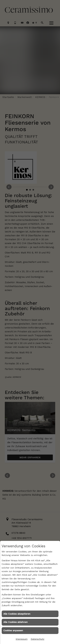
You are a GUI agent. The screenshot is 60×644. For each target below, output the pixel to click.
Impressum (22, 639)
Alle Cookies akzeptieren (17, 614)
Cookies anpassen (13, 630)
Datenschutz (38, 639)
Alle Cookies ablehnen (16, 622)
